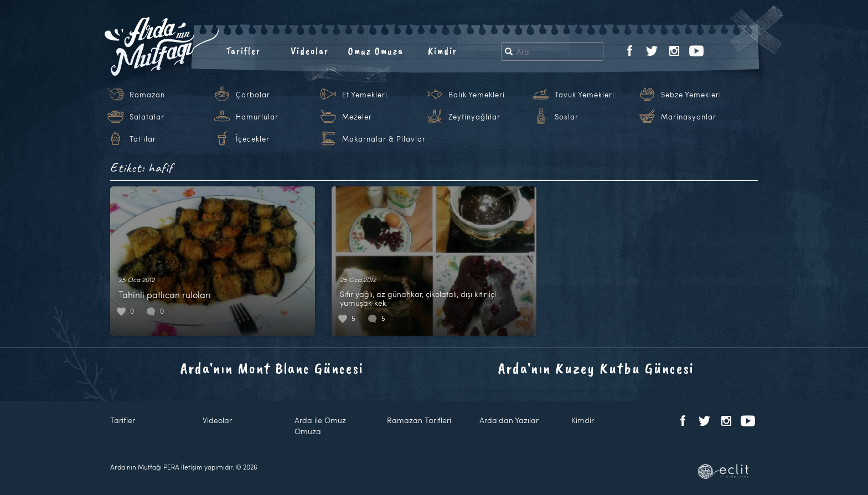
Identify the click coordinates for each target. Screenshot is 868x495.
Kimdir (443, 51)
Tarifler (243, 51)
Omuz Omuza (376, 51)
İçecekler (253, 139)
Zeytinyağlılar (474, 117)
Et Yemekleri (365, 95)
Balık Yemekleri (477, 95)
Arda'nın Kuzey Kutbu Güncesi (596, 368)
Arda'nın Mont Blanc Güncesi (272, 368)
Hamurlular (257, 117)
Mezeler (357, 117)
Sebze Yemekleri (691, 95)
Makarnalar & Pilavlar (384, 139)
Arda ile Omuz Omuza (320, 426)
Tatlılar (143, 139)
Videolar (310, 51)
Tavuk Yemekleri (585, 95)
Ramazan (147, 95)
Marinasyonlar (689, 117)
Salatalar (147, 117)
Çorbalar (253, 95)
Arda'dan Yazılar (509, 420)
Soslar (567, 117)
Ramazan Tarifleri (419, 420)
